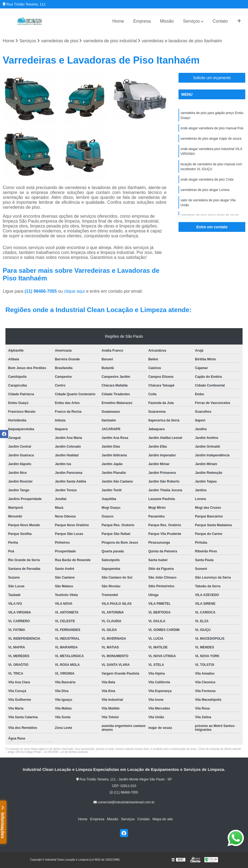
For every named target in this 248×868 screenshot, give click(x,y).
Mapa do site (162, 819)
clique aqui (75, 291)
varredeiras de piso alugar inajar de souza (211, 139)
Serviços (191, 21)
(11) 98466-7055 (41, 291)
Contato (220, 21)
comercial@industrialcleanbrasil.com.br (124, 802)
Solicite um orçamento (212, 78)
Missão (167, 21)
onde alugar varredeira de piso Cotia (207, 179)
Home (118, 21)
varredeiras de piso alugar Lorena (205, 190)
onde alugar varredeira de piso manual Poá (212, 128)
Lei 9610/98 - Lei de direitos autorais (66, 752)
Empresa (142, 21)
